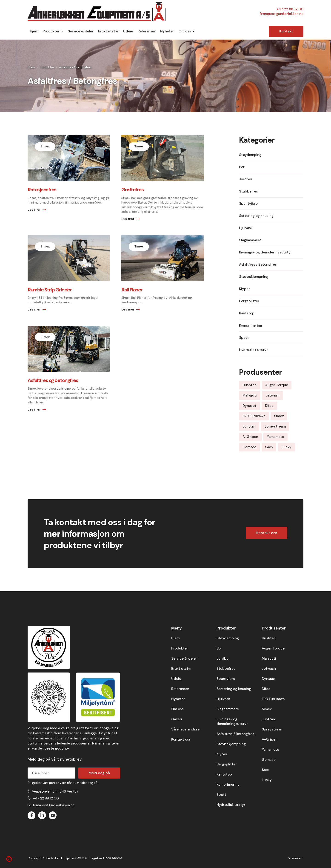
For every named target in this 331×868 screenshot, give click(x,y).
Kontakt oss (267, 533)
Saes (266, 770)
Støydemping (228, 638)
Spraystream (273, 729)
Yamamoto (270, 750)
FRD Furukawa (273, 699)
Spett (221, 795)
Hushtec (269, 638)
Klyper (222, 754)
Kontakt (286, 31)
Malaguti (269, 658)
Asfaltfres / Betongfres (235, 734)
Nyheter (167, 31)
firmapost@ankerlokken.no (282, 14)
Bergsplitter (227, 764)
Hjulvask (223, 699)
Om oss (177, 709)
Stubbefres (226, 669)
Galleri (177, 719)
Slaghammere (228, 709)
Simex (267, 709)
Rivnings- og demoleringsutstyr (232, 721)
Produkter (47, 67)
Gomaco (269, 760)
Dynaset (269, 679)
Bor (219, 648)
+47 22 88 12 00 (290, 9)
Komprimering (228, 785)
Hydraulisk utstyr (231, 805)
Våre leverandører (186, 729)
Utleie (128, 31)
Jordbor (223, 658)
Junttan (268, 719)
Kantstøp (224, 774)
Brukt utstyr (108, 31)
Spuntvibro (226, 679)
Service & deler (81, 31)
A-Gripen (270, 739)
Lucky (267, 780)
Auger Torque (273, 648)
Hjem (34, 31)
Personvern (295, 858)
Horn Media (113, 858)
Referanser (147, 31)
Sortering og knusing (234, 689)
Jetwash (269, 669)
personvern (58, 783)
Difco (266, 689)
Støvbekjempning (231, 744)
